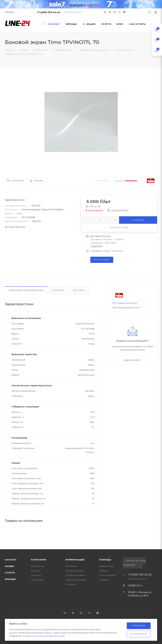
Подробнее (96, 246)
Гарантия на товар (76, 580)
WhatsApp (124, 12)
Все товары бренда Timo (126, 307)
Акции (10, 566)
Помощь (105, 560)
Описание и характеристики (26, 290)
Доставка (79, 290)
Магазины (71, 566)
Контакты (36, 575)
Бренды (10, 579)
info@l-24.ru (135, 585)
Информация (75, 560)
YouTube (81, 613)
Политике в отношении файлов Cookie (43, 636)
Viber (119, 12)
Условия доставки (75, 575)
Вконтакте (64, 613)
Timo (19, 213)
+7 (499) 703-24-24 (48, 12)
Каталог (11, 560)
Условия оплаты (74, 571)
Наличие (58, 290)
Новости (36, 571)
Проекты (104, 580)
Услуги (10, 573)
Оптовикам (37, 580)
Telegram (73, 613)
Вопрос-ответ (107, 566)
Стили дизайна (107, 575)
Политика (71, 584)
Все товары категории (125, 303)
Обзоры (104, 571)
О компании (38, 566)
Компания (39, 560)
